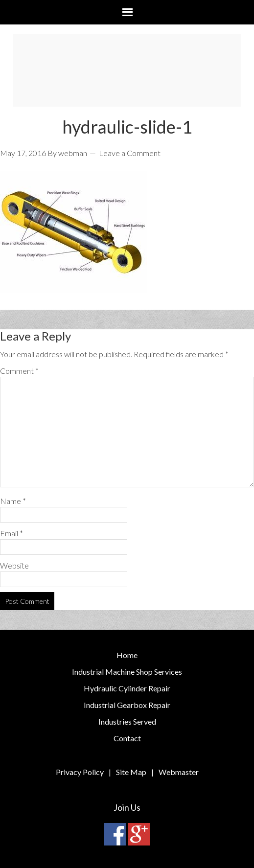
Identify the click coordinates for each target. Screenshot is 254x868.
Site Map (131, 772)
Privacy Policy (80, 772)
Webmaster (179, 772)
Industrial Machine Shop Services (127, 672)
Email (12, 533)
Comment (19, 371)
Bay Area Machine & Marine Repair (127, 70)
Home (127, 655)
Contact (127, 738)
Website (14, 565)
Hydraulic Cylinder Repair (127, 688)
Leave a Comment (130, 153)
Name (13, 501)
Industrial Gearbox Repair (127, 705)
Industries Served (127, 721)
